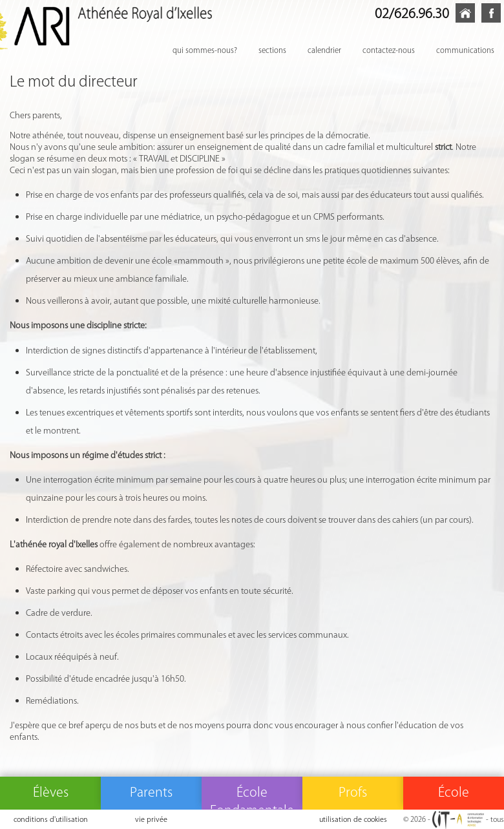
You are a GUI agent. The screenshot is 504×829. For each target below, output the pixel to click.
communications (465, 50)
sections (272, 50)
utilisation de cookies (353, 819)
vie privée (151, 819)
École (454, 792)
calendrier (324, 50)
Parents (151, 792)
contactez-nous (389, 50)
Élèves (51, 792)
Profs (353, 792)
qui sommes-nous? (205, 50)
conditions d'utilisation (51, 819)
